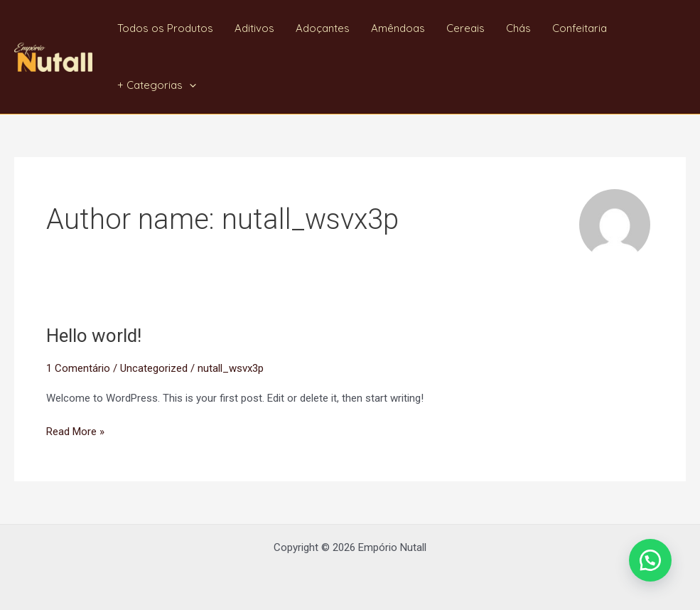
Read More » (75, 430)
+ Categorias (157, 85)
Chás (518, 28)
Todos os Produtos (165, 28)
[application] (189, 85)
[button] (650, 560)
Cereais (465, 28)
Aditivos (254, 28)
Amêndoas (398, 28)
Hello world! (94, 336)
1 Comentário (78, 368)
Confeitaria (580, 28)
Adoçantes (323, 28)
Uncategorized (154, 368)
